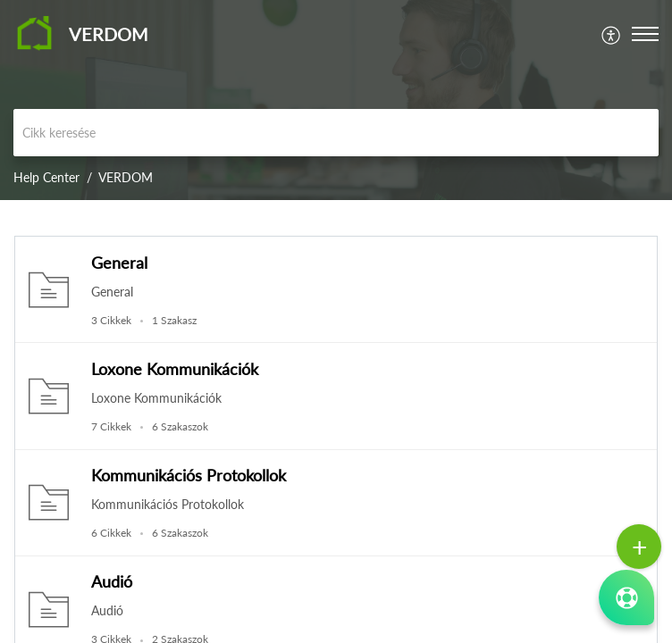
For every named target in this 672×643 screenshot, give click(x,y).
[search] (336, 133)
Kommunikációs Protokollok (189, 475)
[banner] (336, 100)
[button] (612, 33)
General (119, 263)
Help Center (46, 177)
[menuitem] (612, 33)
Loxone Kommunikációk (175, 369)
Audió (112, 581)
